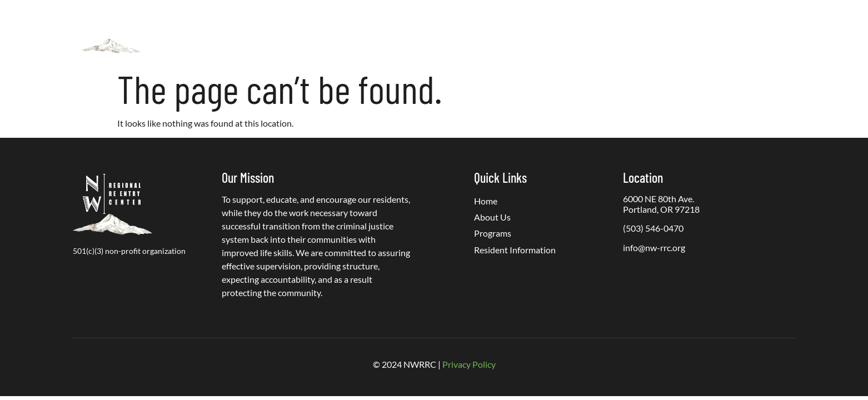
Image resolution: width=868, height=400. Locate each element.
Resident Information (510, 32)
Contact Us (741, 32)
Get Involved (593, 32)
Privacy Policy (469, 364)
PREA (645, 32)
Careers (688, 32)
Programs (427, 32)
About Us (359, 32)
